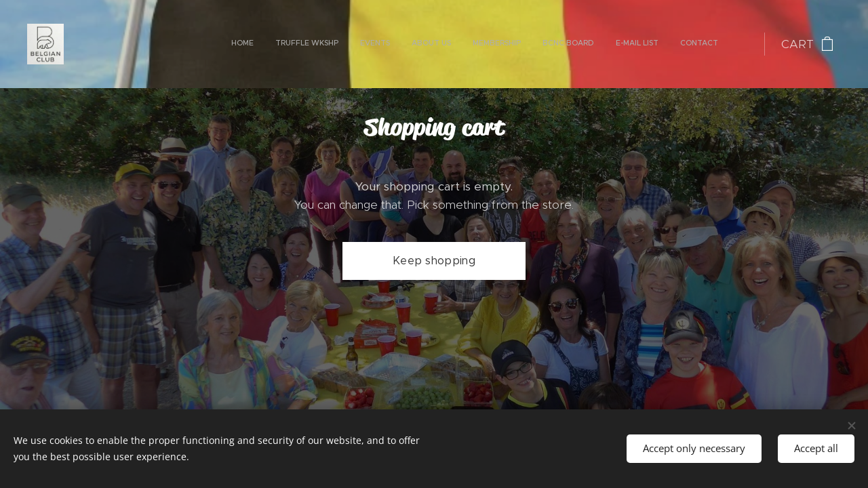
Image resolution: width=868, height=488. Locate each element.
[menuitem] (570, 44)
